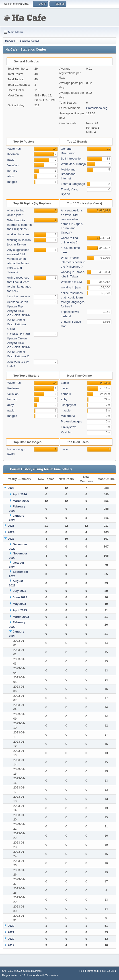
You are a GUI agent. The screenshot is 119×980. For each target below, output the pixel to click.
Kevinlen (13, 154)
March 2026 (21, 501)
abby (11, 176)
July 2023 (19, 591)
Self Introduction (72, 159)
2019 (11, 945)
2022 (11, 926)
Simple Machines (32, 971)
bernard (12, 171)
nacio (11, 160)
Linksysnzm (69, 427)
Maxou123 (68, 416)
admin (65, 383)
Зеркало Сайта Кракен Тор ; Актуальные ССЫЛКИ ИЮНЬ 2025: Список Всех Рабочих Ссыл (19, 315)
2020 (11, 939)
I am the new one (19, 296)
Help (82, 971)
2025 (11, 526)
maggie (12, 182)
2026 (11, 488)
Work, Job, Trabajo (73, 164)
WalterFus (14, 149)
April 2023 (20, 610)
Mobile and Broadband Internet (68, 174)
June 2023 (20, 597)
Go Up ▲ (112, 971)
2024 (11, 532)
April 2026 (20, 494)
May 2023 (19, 604)
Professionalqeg (97, 108)
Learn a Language (73, 184)
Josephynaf (68, 405)
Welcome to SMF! (73, 282)
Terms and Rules (96, 971)
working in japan (18, 234)
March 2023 (21, 617)
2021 (11, 932)
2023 (11, 539)
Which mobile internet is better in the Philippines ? (20, 225)
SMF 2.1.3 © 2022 (12, 971)
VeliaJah (13, 165)
